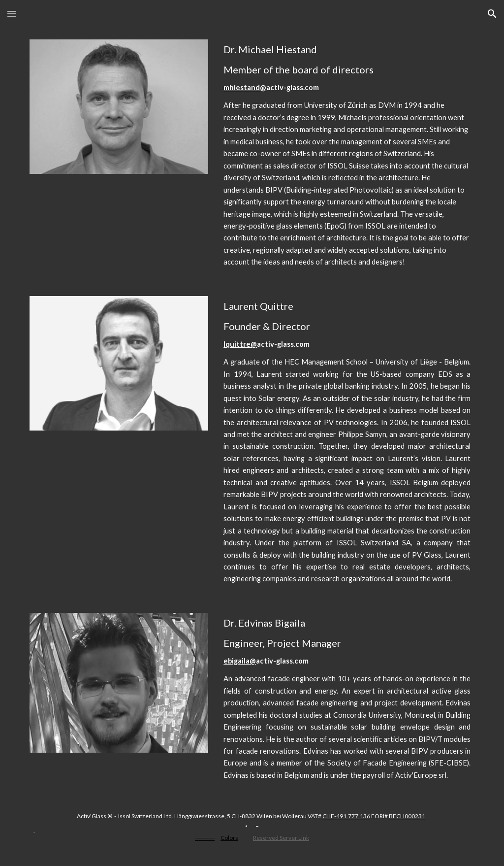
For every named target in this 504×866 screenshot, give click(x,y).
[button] (12, 14)
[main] (347, 156)
